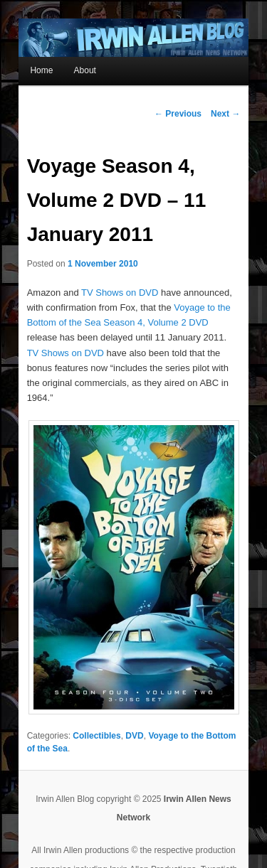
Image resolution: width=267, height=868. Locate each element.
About (85, 70)
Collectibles (96, 736)
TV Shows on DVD (120, 293)
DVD (134, 736)
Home (41, 70)
